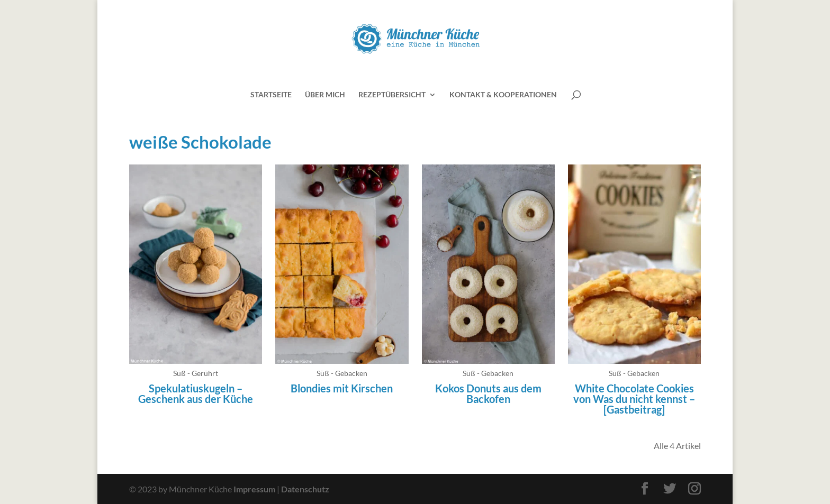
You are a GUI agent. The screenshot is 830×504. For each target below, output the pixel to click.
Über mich (325, 95)
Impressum (254, 489)
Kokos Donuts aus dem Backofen (488, 393)
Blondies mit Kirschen (342, 388)
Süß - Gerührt (196, 373)
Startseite (271, 95)
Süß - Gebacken (342, 373)
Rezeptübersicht (392, 95)
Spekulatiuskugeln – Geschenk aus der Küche (196, 393)
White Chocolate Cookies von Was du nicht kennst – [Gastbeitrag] (634, 399)
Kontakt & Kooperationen (503, 95)
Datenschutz (305, 489)
